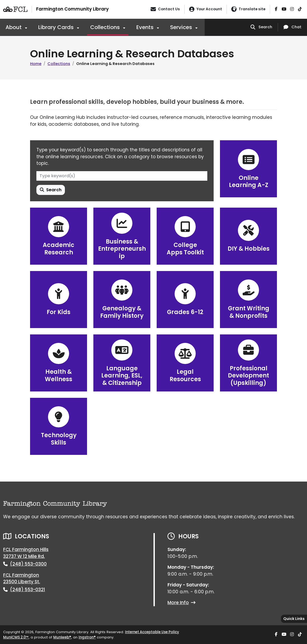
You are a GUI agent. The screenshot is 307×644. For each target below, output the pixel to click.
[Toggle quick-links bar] (294, 619)
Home (36, 64)
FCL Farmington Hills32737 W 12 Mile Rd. (26, 553)
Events (146, 27)
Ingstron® (87, 637)
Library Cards (57, 27)
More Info (181, 603)
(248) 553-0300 (28, 564)
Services (182, 27)
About (14, 27)
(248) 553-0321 (28, 590)
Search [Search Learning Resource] (51, 190)
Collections (106, 27)
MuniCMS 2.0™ (16, 637)
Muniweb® (62, 637)
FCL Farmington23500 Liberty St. (22, 578)
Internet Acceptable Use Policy (152, 632)
